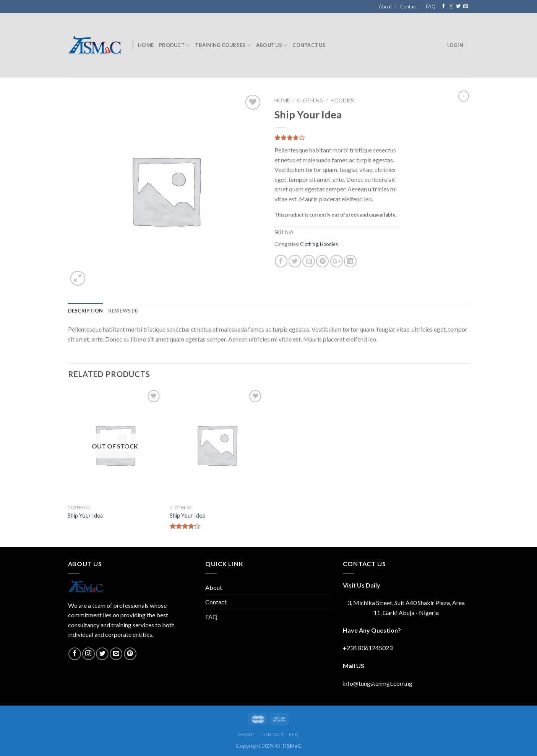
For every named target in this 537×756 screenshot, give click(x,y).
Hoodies (342, 100)
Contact (409, 6)
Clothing (310, 100)
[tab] (86, 311)
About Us (272, 45)
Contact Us (309, 45)
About (385, 6)
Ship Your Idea (85, 516)
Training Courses (223, 45)
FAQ (431, 6)
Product (174, 45)
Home (146, 45)
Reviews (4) (123, 311)
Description (86, 311)
